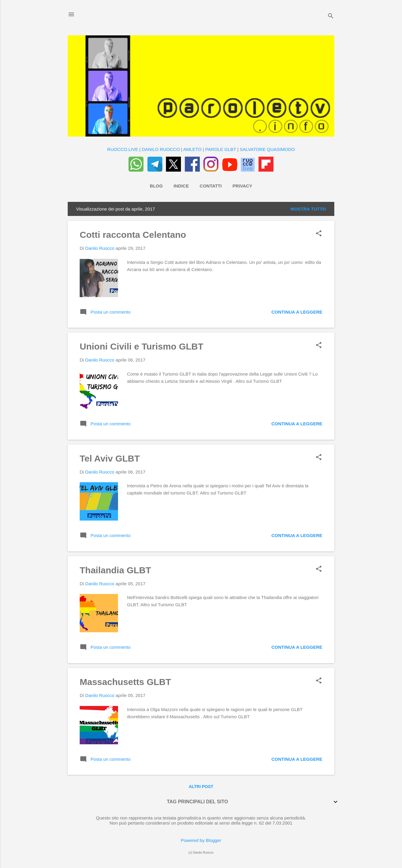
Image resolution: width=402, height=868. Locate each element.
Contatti (211, 186)
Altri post (201, 787)
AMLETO (192, 149)
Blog (156, 186)
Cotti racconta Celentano (133, 235)
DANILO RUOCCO (161, 149)
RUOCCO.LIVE (123, 149)
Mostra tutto (308, 209)
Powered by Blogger (201, 840)
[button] (319, 234)
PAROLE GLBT (221, 149)
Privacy (242, 186)
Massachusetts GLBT (125, 682)
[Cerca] (331, 16)
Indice (181, 186)
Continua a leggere (297, 312)
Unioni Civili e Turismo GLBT (142, 346)
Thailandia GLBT (115, 570)
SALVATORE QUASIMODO (267, 149)
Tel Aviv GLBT (110, 458)
